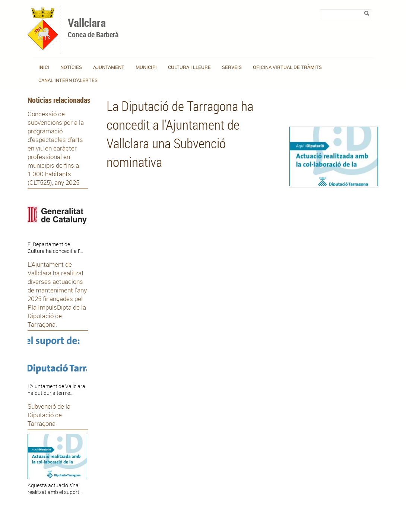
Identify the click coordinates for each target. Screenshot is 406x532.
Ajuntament (109, 67)
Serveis (232, 67)
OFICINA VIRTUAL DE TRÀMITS (287, 67)
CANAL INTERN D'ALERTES (68, 80)
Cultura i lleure (189, 67)
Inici (44, 67)
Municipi (146, 67)
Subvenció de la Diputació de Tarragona (49, 415)
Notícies (71, 67)
